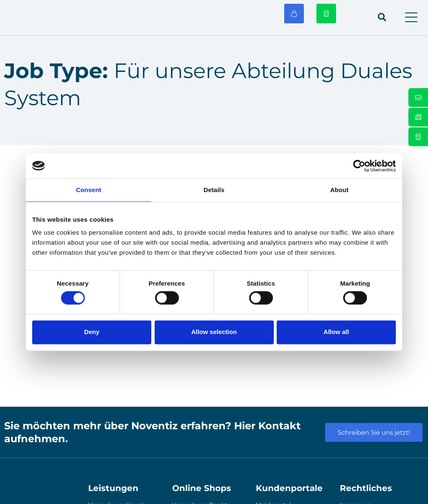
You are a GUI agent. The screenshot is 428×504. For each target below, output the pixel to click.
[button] (411, 18)
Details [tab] (214, 190)
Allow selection (214, 332)
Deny (92, 332)
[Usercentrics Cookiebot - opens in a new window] (359, 166)
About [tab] (339, 190)
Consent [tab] (89, 190)
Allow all (336, 332)
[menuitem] (355, 18)
